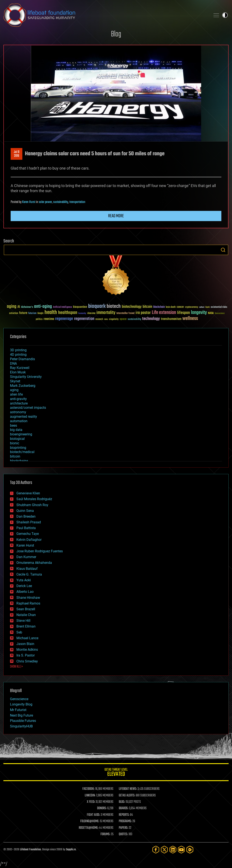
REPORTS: (124, 815)
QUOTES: (123, 834)
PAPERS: (123, 828)
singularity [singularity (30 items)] (114, 319)
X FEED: (91, 802)
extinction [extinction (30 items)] (14, 313)
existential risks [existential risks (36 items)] (219, 307)
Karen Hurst (29, 202)
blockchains (19, 461)
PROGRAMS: (125, 821)
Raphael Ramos (28, 603)
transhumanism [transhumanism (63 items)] (171, 319)
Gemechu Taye (28, 534)
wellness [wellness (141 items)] (190, 319)
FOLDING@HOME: (90, 821)
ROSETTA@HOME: (89, 828)
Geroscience (19, 699)
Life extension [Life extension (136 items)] (164, 313)
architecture (19, 403)
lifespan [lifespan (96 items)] (183, 313)
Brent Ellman (26, 626)
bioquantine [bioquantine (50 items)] (80, 307)
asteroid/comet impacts (28, 408)
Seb (19, 632)
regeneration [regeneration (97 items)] (84, 319)
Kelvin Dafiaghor (29, 540)
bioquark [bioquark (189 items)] (97, 306)
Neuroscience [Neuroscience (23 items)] (220, 314)
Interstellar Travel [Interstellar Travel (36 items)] (125, 313)
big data (16, 430)
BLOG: (122, 802)
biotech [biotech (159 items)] (114, 306)
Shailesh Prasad (29, 522)
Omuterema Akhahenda (34, 563)
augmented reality (24, 417)
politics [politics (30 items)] (39, 319)
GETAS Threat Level (116, 773)
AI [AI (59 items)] (19, 307)
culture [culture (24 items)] (202, 307)
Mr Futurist (18, 710)
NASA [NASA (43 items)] (211, 313)
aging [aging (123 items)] (12, 307)
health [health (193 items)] (51, 313)
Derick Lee (24, 586)
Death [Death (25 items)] (208, 307)
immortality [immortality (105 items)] (106, 313)
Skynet (15, 381)
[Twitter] (164, 850)
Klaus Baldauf (27, 569)
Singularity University (26, 377)
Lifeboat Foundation (30, 850)
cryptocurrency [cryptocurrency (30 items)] (192, 307)
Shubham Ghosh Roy (32, 505)
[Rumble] (190, 850)
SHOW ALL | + (16, 667)
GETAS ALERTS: (127, 796)
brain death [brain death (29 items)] (171, 307)
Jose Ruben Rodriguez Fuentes (40, 551)
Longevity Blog (21, 704)
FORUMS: (105, 834)
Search (223, 250)
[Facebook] (156, 850)
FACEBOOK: (88, 789)
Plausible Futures (23, 721)
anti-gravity (18, 399)
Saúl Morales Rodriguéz (34, 499)
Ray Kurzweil (20, 368)
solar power (45, 202)
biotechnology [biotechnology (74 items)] (132, 307)
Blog (116, 34)
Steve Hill (23, 621)
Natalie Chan (26, 615)
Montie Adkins (27, 650)
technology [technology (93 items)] (151, 319)
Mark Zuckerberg (23, 386)
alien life (16, 394)
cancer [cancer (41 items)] (180, 307)
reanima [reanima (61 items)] (49, 319)
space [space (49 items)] (123, 319)
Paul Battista (26, 528)
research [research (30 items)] (99, 319)
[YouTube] (181, 850)
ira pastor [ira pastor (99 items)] (143, 313)
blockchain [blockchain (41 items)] (159, 307)
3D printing (18, 350)
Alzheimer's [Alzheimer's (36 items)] (27, 307)
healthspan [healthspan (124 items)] (68, 313)
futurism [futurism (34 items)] (32, 314)
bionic (15, 443)
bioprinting (18, 448)
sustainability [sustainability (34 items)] (134, 320)
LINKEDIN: (90, 796)
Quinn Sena (25, 511)
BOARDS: (124, 808)
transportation (77, 202)
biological (17, 439)
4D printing (18, 355)
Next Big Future (21, 715)
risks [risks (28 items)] (106, 319)
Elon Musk (18, 372)
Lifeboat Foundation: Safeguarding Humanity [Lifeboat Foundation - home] (105, 15)
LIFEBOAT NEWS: (128, 789)
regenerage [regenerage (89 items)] (64, 319)
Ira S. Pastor (26, 655)
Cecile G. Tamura (29, 574)
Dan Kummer (26, 557)
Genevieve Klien (28, 493)
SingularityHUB (21, 726)
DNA (13, 363)
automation (19, 421)
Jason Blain (25, 644)
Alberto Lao (25, 592)
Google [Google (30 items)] (40, 313)
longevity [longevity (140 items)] (199, 313)
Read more (116, 216)
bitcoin (15, 456)
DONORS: (102, 808)
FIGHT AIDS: (93, 815)
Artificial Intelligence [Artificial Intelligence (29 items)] (62, 307)
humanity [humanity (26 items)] (82, 314)
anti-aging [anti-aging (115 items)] (43, 307)
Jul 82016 (17, 154)
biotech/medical (22, 452)
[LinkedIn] (173, 850)
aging (14, 390)
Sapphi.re (71, 850)
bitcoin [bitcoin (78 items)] (147, 307)
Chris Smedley (27, 661)
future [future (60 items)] (23, 313)
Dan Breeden (26, 516)
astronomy (18, 412)
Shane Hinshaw (28, 598)
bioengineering (21, 434)
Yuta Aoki (24, 580)
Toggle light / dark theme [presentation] (225, 15)
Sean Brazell (26, 609)
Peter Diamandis (22, 359)
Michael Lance (27, 638)
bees (14, 425)
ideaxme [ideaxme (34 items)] (91, 314)
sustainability (61, 202)
